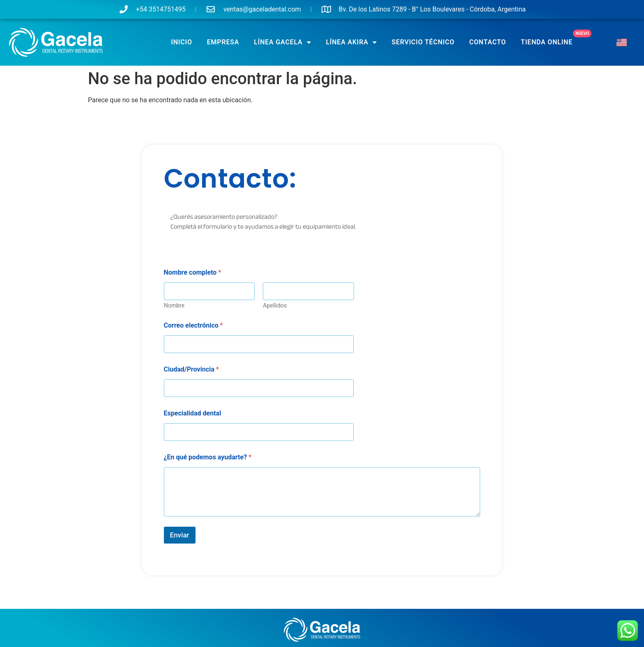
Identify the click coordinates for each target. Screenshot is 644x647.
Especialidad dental (193, 413)
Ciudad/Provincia (191, 369)
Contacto (488, 42)
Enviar (180, 535)
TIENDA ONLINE (547, 42)
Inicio (181, 42)
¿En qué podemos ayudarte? (208, 457)
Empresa (223, 42)
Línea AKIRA (351, 42)
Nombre (174, 305)
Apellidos (275, 305)
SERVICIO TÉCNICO (423, 42)
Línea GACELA (282, 42)
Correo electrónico (193, 325)
